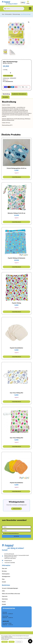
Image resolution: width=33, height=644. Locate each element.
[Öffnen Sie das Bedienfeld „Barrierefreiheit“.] (30, 641)
